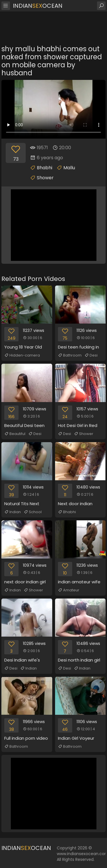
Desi (91, 355)
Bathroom (70, 355)
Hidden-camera (22, 355)
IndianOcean (38, 6)
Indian (13, 512)
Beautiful (15, 434)
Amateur (69, 590)
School (33, 512)
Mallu (69, 168)
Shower (45, 178)
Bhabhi (45, 168)
